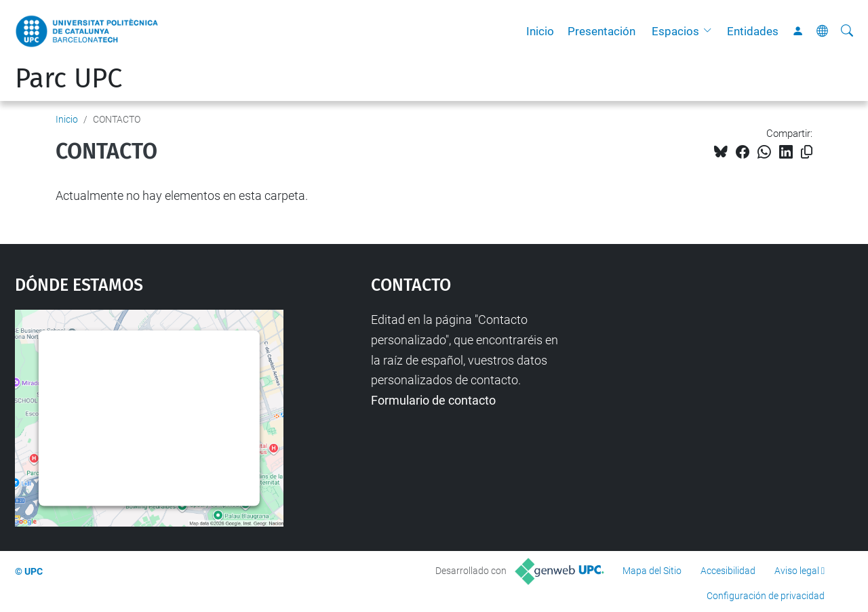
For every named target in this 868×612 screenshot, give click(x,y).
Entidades (753, 31)
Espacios (675, 31)
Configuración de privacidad (766, 596)
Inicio (540, 31)
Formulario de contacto (433, 400)
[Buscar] (847, 31)
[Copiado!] (807, 152)
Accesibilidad (728, 571)
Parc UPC (68, 79)
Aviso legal (797, 571)
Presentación (601, 31)
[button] (711, 31)
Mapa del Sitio (652, 571)
